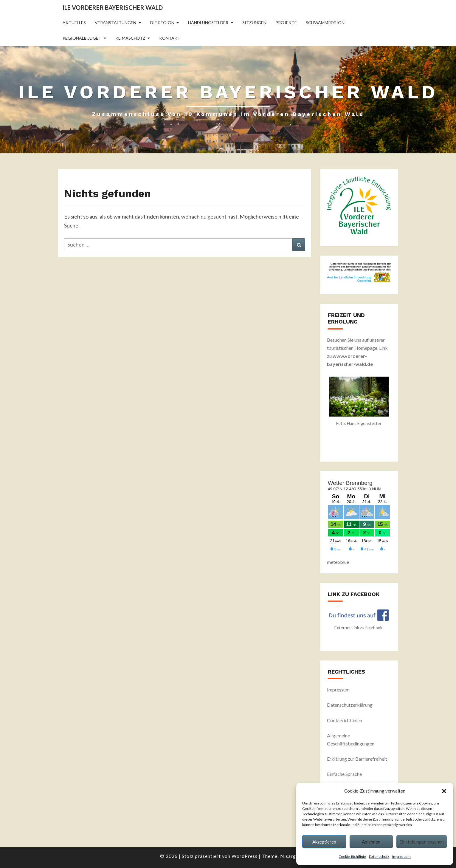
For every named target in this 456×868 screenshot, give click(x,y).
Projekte (286, 23)
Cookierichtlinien (345, 720)
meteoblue (338, 562)
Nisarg (288, 856)
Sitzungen (254, 23)
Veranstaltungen (115, 23)
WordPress (245, 856)
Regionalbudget (82, 38)
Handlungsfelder (208, 23)
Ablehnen (371, 842)
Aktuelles (74, 23)
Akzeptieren (324, 842)
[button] (444, 791)
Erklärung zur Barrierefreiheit (357, 759)
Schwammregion (325, 23)
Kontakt (170, 38)
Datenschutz (379, 857)
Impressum (401, 857)
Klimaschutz (130, 38)
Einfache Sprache (344, 774)
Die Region (162, 23)
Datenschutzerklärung (350, 705)
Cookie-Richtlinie (352, 857)
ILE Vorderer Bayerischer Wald (113, 7)
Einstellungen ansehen (422, 842)
